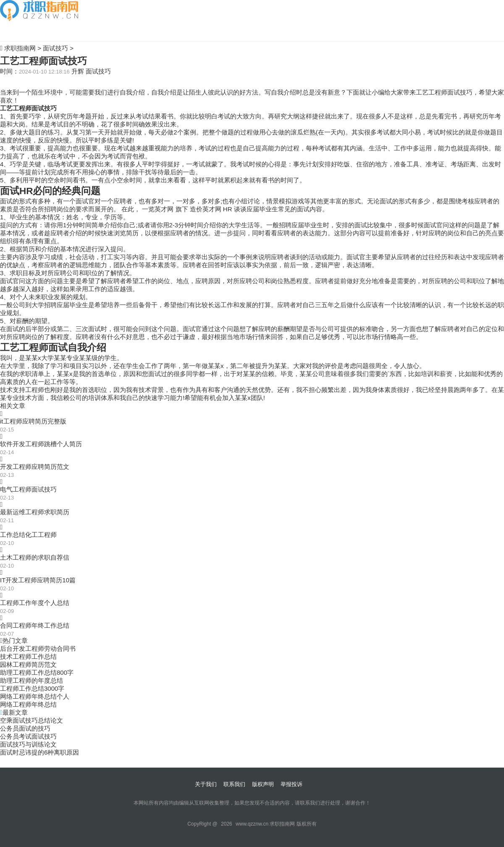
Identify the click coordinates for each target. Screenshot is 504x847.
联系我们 (234, 784)
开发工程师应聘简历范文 (35, 467)
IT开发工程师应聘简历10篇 (38, 580)
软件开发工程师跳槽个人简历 (41, 444)
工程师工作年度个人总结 (35, 603)
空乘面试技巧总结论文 (31, 720)
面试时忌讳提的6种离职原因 (39, 752)
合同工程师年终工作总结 (35, 625)
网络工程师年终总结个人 (35, 696)
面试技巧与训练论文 (28, 744)
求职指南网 (20, 48)
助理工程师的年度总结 (31, 680)
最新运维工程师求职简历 (35, 512)
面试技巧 (55, 48)
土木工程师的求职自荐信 (35, 557)
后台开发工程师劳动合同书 (38, 648)
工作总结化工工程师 (28, 535)
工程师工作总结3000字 (32, 688)
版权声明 (263, 784)
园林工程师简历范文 (28, 664)
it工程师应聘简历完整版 (33, 421)
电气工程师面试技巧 (28, 489)
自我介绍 (13, 31)
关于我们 (206, 784)
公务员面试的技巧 (25, 728)
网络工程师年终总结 (28, 704)
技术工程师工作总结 (28, 656)
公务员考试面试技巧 (28, 736)
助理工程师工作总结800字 (37, 672)
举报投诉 (291, 784)
